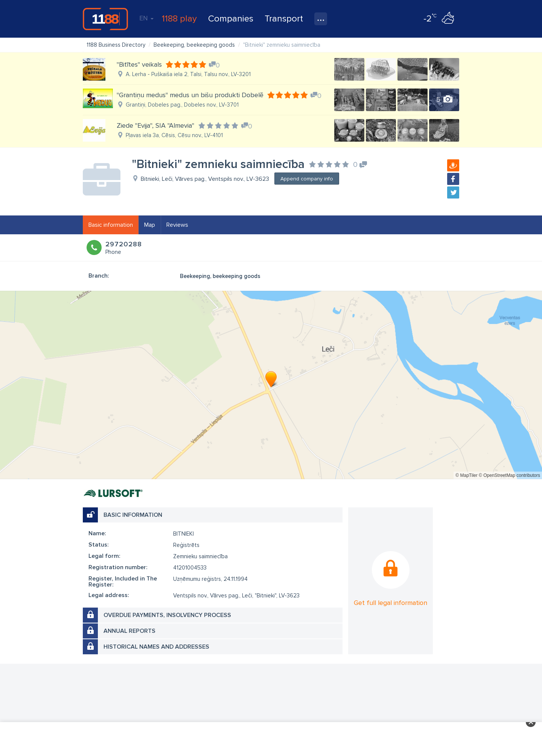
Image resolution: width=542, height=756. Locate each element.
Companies (231, 19)
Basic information (111, 225)
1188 (105, 19)
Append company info (307, 179)
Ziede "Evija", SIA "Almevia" (155, 125)
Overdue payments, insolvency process (167, 615)
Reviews (177, 225)
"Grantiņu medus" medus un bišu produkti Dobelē (190, 95)
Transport (284, 19)
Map (150, 225)
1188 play (179, 19)
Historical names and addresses (156, 647)
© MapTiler (466, 475)
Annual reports (129, 631)
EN (146, 18)
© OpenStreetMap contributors (509, 475)
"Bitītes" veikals (139, 64)
